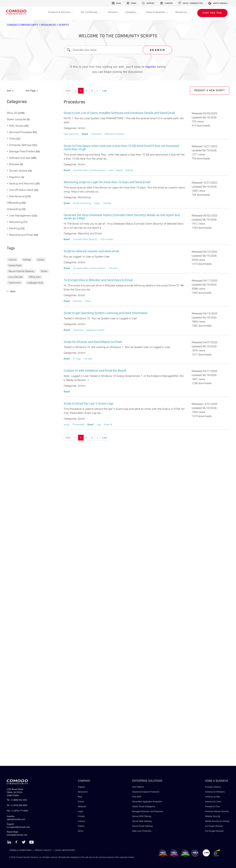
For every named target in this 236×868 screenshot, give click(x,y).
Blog (80, 797)
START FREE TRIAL (212, 13)
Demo (81, 831)
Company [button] (131, 12)
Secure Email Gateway (143, 826)
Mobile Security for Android (217, 821)
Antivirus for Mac (213, 797)
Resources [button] (182, 12)
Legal (80, 811)
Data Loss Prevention (142, 831)
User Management (19, 216)
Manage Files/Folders (21, 152)
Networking (15, 222)
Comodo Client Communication (89, 170)
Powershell (79, 424)
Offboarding (14, 203)
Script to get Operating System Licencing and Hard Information (106, 313)
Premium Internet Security (217, 811)
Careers (82, 821)
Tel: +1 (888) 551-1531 (17, 800)
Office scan (35, 277)
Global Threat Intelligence (144, 807)
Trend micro (15, 283)
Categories (17, 102)
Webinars (82, 807)
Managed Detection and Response (148, 811)
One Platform (138, 787)
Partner (81, 826)
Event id (108, 424)
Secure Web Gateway (142, 821)
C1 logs (77, 359)
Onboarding (14, 209)
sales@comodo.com (16, 819)
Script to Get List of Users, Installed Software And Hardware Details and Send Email (119, 113)
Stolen (44, 271)
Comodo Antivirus (213, 787)
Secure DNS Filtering (142, 816)
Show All (12, 113)
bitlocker (77, 301)
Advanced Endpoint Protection (146, 792)
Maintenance (16, 196)
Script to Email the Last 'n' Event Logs (88, 403)
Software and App (18, 158)
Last (105, 91)
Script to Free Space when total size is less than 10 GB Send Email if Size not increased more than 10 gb (121, 147)
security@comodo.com (17, 835)
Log (99, 424)
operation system (95, 330)
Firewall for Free (212, 807)
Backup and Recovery (21, 184)
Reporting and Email (20, 235)
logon (97, 203)
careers (169, 3)
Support (81, 787)
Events (81, 802)
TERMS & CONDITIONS (20, 850)
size (111, 170)
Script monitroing (82, 203)
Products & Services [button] (60, 12)
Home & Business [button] (156, 12)
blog (119, 3)
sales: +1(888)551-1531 (193, 3)
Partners (113, 12)
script (67, 424)
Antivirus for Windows (215, 792)
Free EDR (137, 797)
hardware (96, 134)
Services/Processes (19, 132)
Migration (14, 177)
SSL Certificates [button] (89, 12)
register (151, 67)
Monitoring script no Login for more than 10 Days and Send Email (107, 182)
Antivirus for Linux (213, 802)
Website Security (213, 816)
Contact (81, 816)
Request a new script (210, 90)
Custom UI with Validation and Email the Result (95, 371)
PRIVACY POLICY (43, 850)
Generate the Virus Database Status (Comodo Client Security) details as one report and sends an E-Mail (122, 217)
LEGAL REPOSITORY (65, 850)
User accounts (71, 134)
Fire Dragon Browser (215, 831)
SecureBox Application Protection (147, 802)
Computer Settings (19, 145)
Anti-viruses (107, 239)
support (150, 3)
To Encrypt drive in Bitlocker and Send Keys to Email (98, 280)
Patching (13, 229)
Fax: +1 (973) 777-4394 (17, 811)
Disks (11, 139)
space (119, 170)
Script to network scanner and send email (91, 251)
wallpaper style (35, 283)
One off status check (20, 190)
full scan (113, 268)
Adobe (41, 260)
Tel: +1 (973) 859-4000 (17, 805)
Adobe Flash (15, 265)
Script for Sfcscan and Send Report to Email (93, 342)
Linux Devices (15, 277)
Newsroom (83, 792)
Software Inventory (115, 134)
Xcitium (12, 260)
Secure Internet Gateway (21, 271)
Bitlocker (13, 164)
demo (134, 3)
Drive (88, 301)
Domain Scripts (17, 171)
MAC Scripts (15, 126)
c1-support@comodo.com (18, 827)
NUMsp (27, 260)
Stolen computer (16, 119)
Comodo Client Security (85, 239)
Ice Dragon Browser (214, 826)
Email (85, 134)
